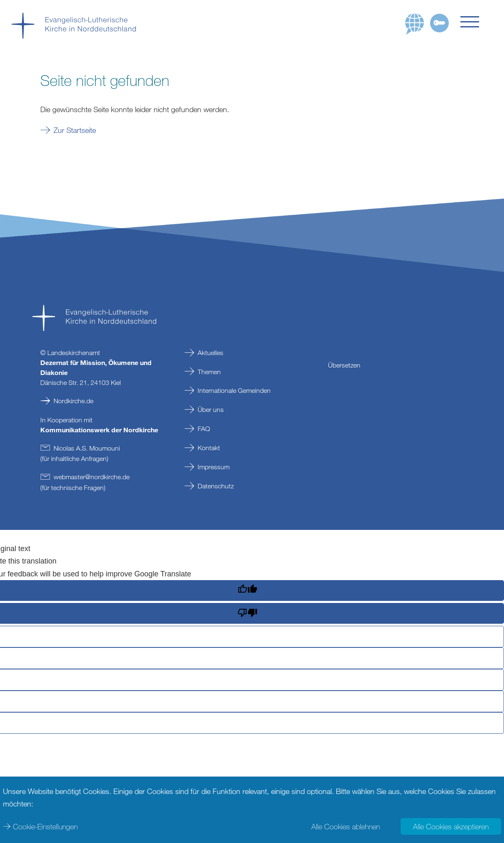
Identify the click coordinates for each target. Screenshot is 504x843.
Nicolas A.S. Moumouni (87, 448)
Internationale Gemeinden (234, 390)
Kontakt (209, 448)
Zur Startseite (75, 130)
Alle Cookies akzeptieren (451, 826)
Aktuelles (210, 353)
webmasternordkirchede (92, 477)
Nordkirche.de (73, 401)
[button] (477, 22)
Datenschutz (216, 486)
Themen (209, 372)
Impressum (214, 467)
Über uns (211, 409)
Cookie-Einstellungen (45, 826)
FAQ (204, 429)
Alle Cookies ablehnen (346, 826)
